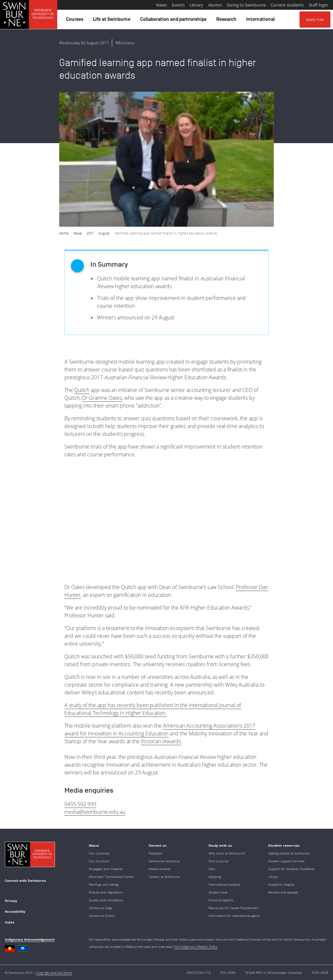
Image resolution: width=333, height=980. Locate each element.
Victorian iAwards (161, 741)
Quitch (82, 390)
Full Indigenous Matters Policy (196, 946)
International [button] (261, 21)
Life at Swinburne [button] (113, 21)
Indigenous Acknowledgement (30, 939)
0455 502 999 (80, 804)
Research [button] (227, 21)
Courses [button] (76, 21)
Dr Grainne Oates (102, 398)
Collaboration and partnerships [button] (174, 21)
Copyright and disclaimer (54, 973)
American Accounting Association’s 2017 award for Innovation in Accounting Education (160, 730)
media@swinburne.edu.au (95, 812)
